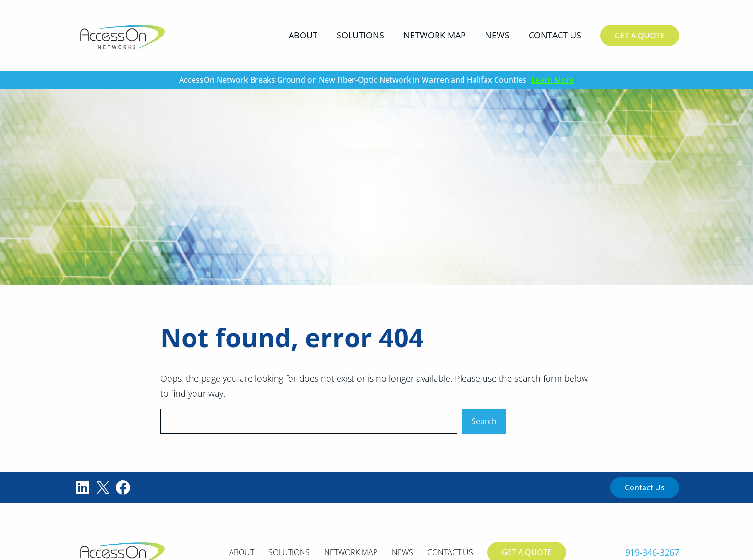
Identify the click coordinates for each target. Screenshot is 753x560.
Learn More (553, 80)
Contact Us (645, 487)
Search (484, 421)
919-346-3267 (652, 552)
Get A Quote (640, 36)
